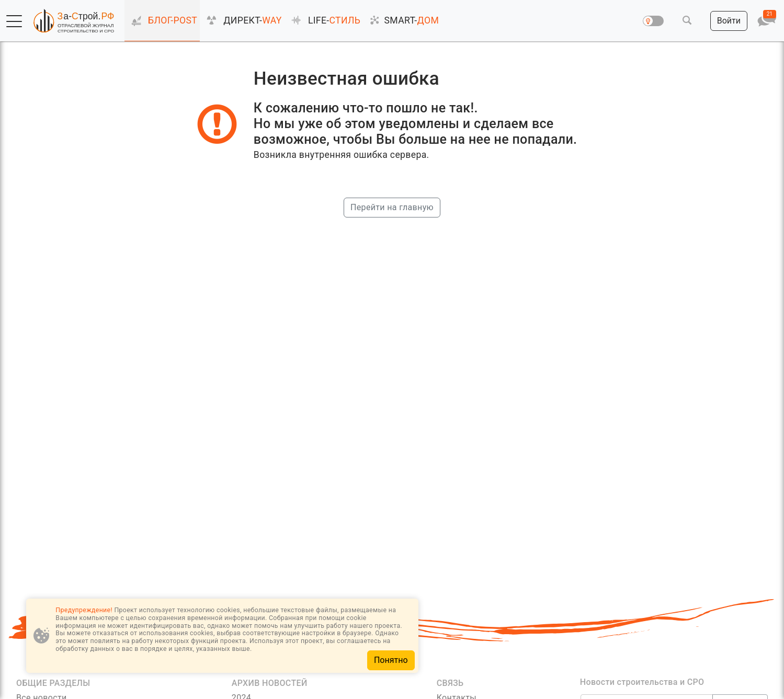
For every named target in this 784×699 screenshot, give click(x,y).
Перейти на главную (392, 207)
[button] (14, 21)
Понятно (391, 660)
